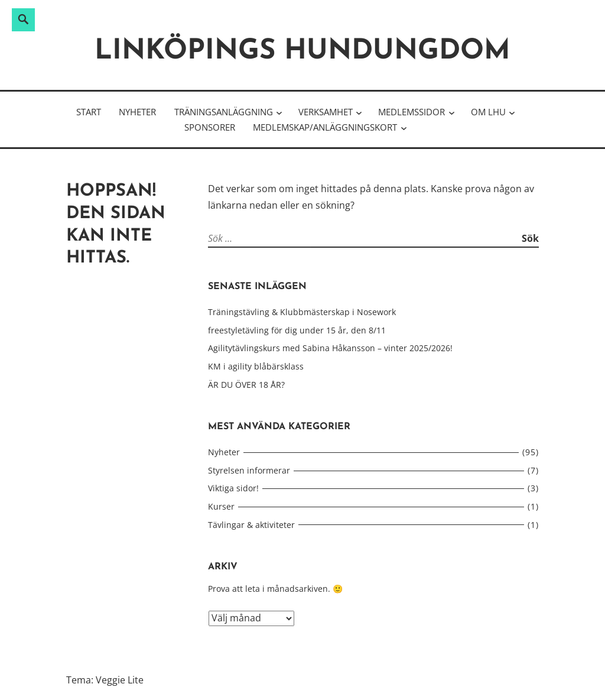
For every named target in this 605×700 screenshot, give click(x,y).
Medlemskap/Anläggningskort (325, 127)
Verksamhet (326, 112)
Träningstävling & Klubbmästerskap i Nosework (302, 312)
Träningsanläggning (224, 112)
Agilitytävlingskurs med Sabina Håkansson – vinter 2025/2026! (330, 348)
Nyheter (137, 112)
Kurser (221, 506)
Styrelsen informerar (249, 470)
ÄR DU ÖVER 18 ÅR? (246, 385)
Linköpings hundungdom (302, 52)
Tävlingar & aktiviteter (251, 525)
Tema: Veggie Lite (105, 680)
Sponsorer (210, 127)
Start (89, 112)
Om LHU (488, 112)
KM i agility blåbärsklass (256, 366)
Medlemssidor (412, 112)
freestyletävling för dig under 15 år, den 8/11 (297, 330)
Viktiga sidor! (233, 488)
